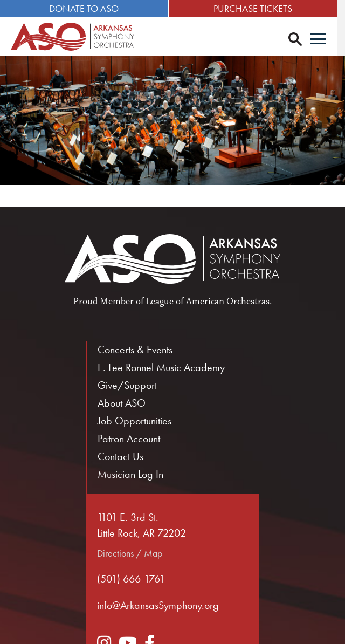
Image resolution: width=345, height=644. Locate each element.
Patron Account (129, 439)
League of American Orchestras (208, 302)
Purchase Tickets (259, 8)
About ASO (122, 403)
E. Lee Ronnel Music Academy (161, 368)
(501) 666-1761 (131, 579)
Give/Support (127, 386)
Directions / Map (130, 554)
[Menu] (326, 40)
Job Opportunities (134, 421)
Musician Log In (130, 475)
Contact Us (120, 457)
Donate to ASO (86, 8)
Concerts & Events (135, 350)
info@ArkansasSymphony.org (158, 606)
